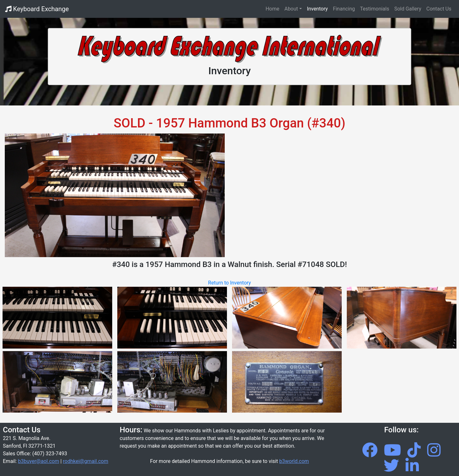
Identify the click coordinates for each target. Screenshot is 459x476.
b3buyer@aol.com (38, 461)
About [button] (291, 9)
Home (274, 8)
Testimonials (375, 9)
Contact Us (439, 9)
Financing (344, 9)
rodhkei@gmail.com (85, 461)
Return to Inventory (229, 283)
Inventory (317, 9)
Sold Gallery (408, 9)
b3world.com (294, 461)
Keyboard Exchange (37, 9)
